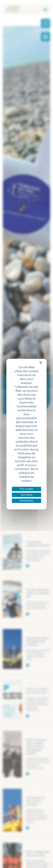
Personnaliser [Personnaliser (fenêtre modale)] (27, 501)
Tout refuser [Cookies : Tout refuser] (26, 495)
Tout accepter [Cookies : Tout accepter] (26, 489)
